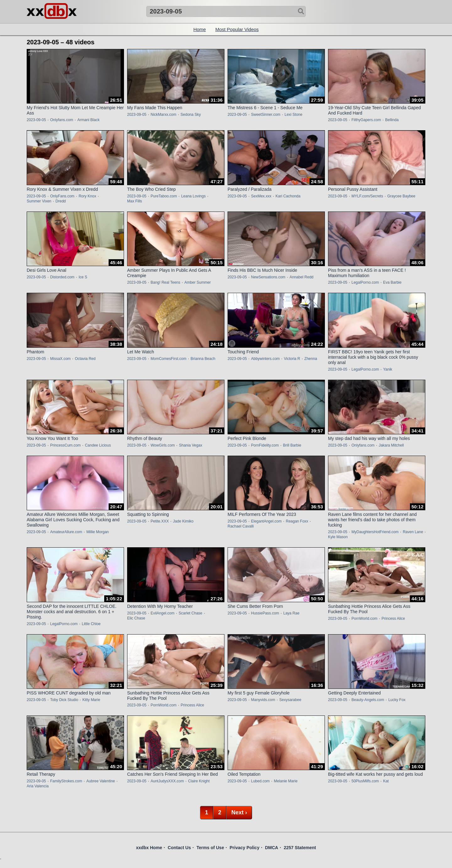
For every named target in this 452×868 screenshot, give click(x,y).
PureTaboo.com (164, 196)
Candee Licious (98, 445)
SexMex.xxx (261, 196)
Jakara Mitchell (391, 445)
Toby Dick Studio (64, 700)
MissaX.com (60, 359)
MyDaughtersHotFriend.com (375, 532)
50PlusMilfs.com (365, 781)
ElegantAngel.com (266, 521)
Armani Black (88, 120)
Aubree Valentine (101, 781)
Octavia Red (85, 359)
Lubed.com (260, 781)
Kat (386, 781)
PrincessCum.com (65, 445)
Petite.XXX (160, 521)
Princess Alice (393, 619)
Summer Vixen (39, 201)
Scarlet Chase (190, 613)
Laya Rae (291, 613)
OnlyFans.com (62, 196)
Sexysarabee (290, 700)
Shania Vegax (191, 445)
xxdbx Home (149, 848)
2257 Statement (300, 848)
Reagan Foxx (297, 521)
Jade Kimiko (183, 521)
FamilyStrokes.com (66, 781)
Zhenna (311, 359)
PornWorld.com (364, 619)
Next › (239, 812)
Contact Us (179, 848)
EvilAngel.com (163, 613)
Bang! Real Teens (166, 282)
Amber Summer (198, 282)
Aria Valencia (38, 786)
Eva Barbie (392, 282)
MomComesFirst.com (169, 359)
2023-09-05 (36, 120)
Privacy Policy (244, 848)
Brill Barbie (292, 445)
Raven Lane (413, 532)
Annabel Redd (301, 277)
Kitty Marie (91, 700)
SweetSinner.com (266, 115)
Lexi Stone (293, 115)
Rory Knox (87, 196)
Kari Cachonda (288, 196)
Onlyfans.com (62, 120)
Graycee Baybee (401, 196)
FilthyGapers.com (366, 120)
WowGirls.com (163, 445)
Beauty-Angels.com (368, 700)
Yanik (387, 369)
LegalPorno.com (365, 282)
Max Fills (135, 201)
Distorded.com (62, 277)
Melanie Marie (285, 781)
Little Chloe (91, 624)
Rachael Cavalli (241, 526)
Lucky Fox (397, 700)
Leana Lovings (193, 196)
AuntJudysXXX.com (167, 781)
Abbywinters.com (265, 359)
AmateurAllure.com (66, 532)
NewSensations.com (268, 277)
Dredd (61, 201)
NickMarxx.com (164, 115)
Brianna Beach (203, 359)
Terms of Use (210, 848)
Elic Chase (136, 618)
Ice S (83, 277)
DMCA (272, 848)
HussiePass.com (265, 613)
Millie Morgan (97, 532)
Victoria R (292, 359)
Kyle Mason (338, 537)
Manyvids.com (263, 700)
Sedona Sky (191, 115)
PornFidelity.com (265, 445)
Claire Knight (199, 781)
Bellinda (392, 120)
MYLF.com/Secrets (367, 196)
